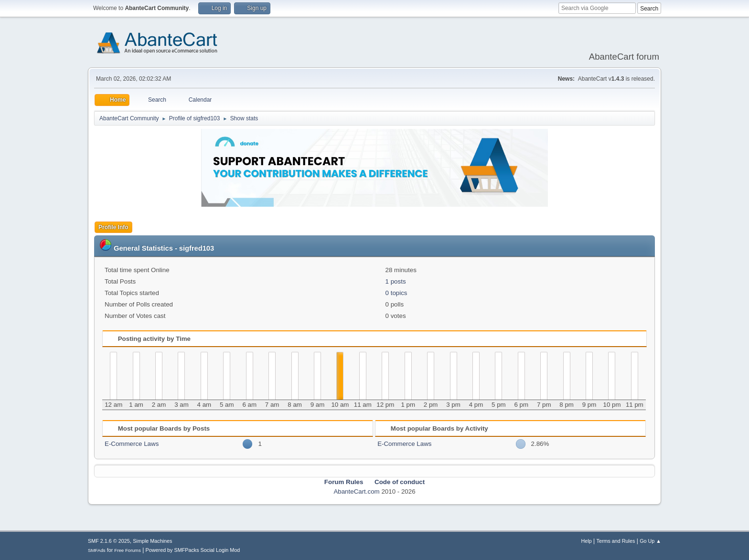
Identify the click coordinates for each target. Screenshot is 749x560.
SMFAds (97, 550)
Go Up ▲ (650, 541)
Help (587, 541)
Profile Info (113, 227)
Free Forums (128, 550)
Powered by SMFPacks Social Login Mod (193, 550)
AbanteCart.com (356, 491)
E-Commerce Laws (132, 444)
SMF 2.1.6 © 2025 (109, 541)
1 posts (396, 281)
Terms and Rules (616, 541)
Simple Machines (152, 541)
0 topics (396, 293)
